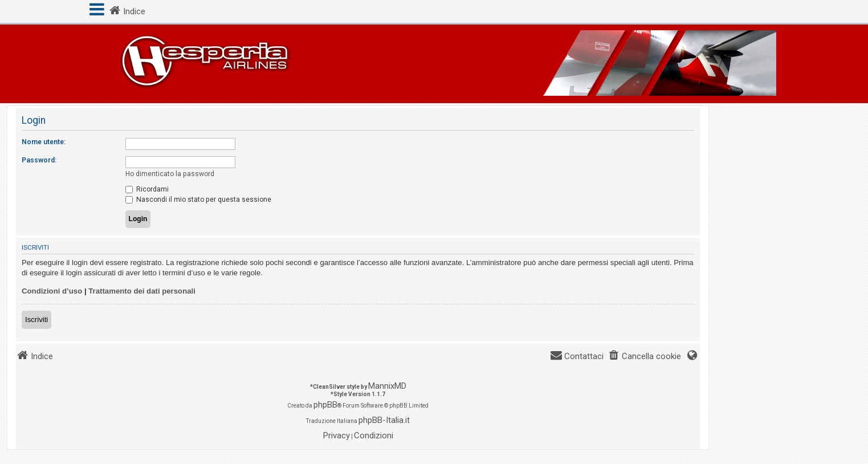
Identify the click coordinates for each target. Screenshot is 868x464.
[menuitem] (645, 357)
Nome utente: (44, 142)
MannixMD (387, 386)
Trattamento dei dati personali (142, 291)
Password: (39, 160)
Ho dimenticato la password (170, 174)
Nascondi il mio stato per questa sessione (198, 200)
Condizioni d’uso (52, 291)
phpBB (325, 405)
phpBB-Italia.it (384, 420)
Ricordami (147, 189)
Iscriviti (36, 319)
